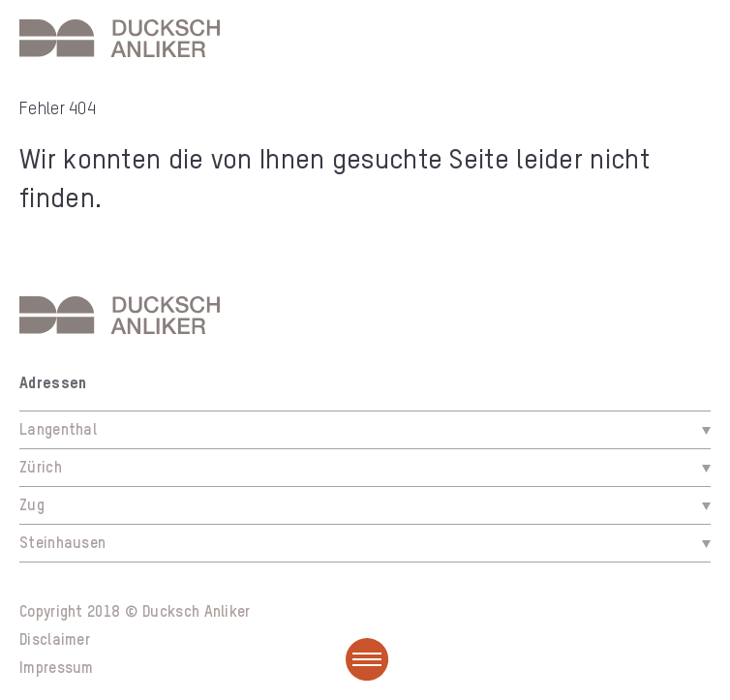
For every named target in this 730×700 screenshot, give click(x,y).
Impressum (57, 669)
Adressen (53, 384)
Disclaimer (55, 641)
